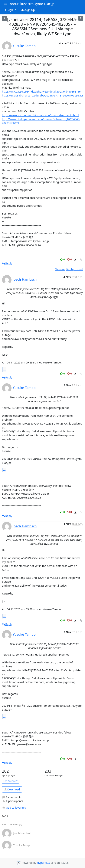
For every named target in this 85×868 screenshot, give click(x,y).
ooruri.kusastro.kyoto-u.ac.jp (32, 4)
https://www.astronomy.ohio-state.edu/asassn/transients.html (41, 115)
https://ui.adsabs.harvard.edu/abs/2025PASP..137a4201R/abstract (43, 95)
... (5, 369)
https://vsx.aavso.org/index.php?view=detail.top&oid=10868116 (41, 92)
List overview (11, 781)
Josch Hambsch (25, 279)
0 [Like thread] (63, 259)
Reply (7, 263)
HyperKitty (43, 863)
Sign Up (28, 10)
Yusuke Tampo (24, 46)
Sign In (10, 10)
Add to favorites (14, 808)
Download (12, 789)
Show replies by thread (69, 269)
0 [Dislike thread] (70, 259)
